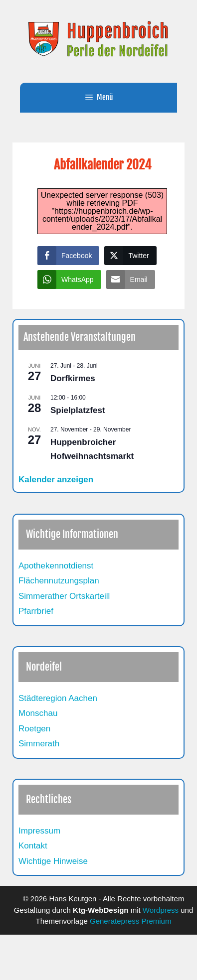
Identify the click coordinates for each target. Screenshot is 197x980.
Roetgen (34, 729)
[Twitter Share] (130, 256)
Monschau (38, 713)
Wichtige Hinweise (53, 861)
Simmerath (39, 744)
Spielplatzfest (78, 410)
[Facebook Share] (68, 256)
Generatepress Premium (130, 921)
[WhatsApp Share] (69, 280)
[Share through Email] (131, 280)
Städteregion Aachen (58, 698)
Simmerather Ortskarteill (64, 596)
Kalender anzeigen (56, 480)
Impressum (39, 831)
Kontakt (33, 846)
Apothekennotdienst (56, 566)
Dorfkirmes (73, 378)
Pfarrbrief (36, 611)
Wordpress (161, 910)
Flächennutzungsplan (59, 581)
